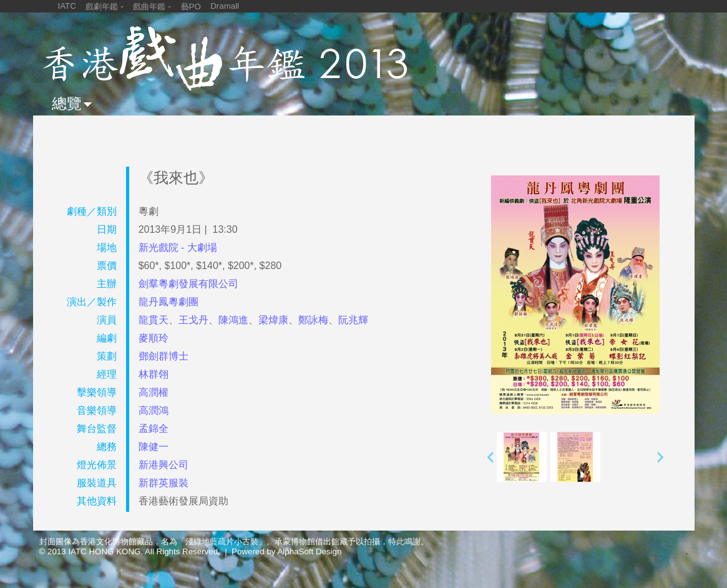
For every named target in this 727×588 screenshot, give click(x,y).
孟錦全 (154, 429)
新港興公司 (163, 465)
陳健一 (154, 447)
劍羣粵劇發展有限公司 (188, 284)
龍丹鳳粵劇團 (168, 302)
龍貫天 (154, 320)
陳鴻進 (233, 320)
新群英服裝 (163, 483)
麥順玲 (154, 338)
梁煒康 (273, 320)
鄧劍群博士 (163, 356)
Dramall (225, 6)
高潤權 (154, 392)
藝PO (191, 7)
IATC (67, 6)
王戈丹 (193, 320)
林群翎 (154, 374)
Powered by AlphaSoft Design (286, 551)
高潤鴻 (154, 410)
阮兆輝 (353, 320)
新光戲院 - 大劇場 (178, 247)
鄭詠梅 (313, 320)
